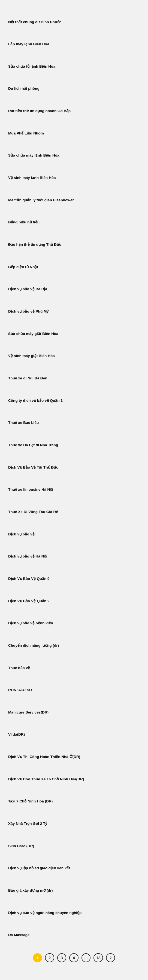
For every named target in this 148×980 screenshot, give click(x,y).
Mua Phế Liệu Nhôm (26, 133)
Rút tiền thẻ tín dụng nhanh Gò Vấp (39, 111)
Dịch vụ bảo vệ (21, 534)
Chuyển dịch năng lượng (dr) (34, 645)
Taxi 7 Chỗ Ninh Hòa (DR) (30, 801)
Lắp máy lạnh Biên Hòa (29, 44)
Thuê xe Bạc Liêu (23, 423)
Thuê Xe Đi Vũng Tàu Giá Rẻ (33, 512)
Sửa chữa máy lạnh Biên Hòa (34, 155)
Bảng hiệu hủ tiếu (24, 222)
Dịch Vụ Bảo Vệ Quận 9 (29, 579)
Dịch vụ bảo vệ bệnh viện (31, 623)
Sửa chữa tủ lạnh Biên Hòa (32, 66)
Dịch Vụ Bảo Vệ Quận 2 (29, 601)
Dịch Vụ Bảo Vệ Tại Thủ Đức (33, 467)
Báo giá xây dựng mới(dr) (31, 890)
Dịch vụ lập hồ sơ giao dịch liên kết (39, 868)
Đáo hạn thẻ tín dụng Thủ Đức (35, 245)
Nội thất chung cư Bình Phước (35, 22)
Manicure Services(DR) (28, 712)
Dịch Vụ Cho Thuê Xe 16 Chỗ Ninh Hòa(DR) (46, 779)
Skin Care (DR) (21, 846)
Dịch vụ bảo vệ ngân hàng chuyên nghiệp (45, 913)
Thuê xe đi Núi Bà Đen (28, 378)
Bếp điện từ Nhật (23, 267)
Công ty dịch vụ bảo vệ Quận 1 (35, 401)
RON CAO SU (20, 690)
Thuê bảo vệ (19, 668)
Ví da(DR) (16, 734)
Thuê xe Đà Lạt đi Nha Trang (33, 445)
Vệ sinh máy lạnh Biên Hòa (32, 178)
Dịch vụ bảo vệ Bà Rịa (28, 289)
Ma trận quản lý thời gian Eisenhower (41, 200)
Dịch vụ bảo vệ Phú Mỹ (28, 311)
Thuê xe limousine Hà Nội (31, 489)
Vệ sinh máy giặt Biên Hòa (32, 356)
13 (98, 958)
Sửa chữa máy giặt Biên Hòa (34, 334)
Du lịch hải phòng (24, 89)
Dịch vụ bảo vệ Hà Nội (28, 556)
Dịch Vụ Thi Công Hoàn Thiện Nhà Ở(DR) (44, 757)
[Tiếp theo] (111, 958)
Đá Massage (19, 935)
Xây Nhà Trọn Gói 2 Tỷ (28, 824)
